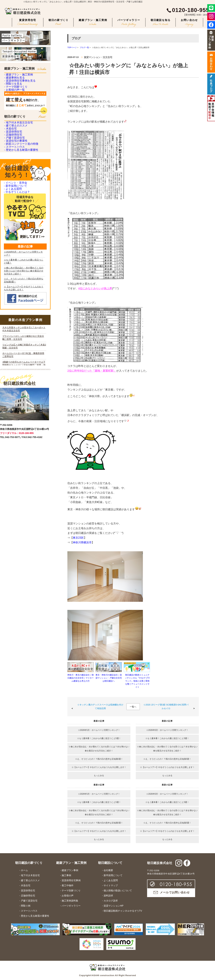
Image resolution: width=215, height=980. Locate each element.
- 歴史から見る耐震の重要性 (20, 246)
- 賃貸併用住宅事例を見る (19, 96)
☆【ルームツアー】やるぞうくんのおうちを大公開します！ (99, 767)
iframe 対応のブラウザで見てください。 (24, 494)
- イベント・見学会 (15, 285)
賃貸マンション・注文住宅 (98, 57)
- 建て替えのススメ (15, 172)
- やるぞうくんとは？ (16, 310)
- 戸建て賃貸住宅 (14, 209)
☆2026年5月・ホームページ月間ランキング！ (99, 730)
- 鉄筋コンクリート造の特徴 (20, 228)
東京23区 (78, 538)
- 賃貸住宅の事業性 (15, 219)
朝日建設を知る (161, 22)
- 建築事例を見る (14, 87)
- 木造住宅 (10, 181)
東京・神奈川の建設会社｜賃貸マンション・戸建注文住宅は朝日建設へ (109, 678)
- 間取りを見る (13, 105)
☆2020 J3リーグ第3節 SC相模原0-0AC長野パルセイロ (166, 707)
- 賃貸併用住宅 (13, 191)
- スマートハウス (14, 237)
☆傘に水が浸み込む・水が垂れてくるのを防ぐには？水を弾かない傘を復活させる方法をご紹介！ (99, 749)
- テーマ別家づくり (15, 115)
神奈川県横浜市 (82, 542)
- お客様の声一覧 (14, 124)
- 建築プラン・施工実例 (18, 78)
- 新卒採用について (15, 293)
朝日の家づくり (58, 22)
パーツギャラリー (129, 23)
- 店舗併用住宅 (13, 200)
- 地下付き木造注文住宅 (18, 163)
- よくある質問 (12, 301)
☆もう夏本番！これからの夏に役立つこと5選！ (99, 738)
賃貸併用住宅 (28, 23)
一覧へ (133, 707)
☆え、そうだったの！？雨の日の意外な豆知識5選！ (99, 759)
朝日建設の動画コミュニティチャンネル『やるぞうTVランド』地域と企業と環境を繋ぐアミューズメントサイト (137, 681)
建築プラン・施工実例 (93, 22)
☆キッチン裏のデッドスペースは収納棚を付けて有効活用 (100, 707)
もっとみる (99, 776)
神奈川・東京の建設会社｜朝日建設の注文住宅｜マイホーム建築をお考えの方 (81, 678)
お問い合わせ (189, 23)
